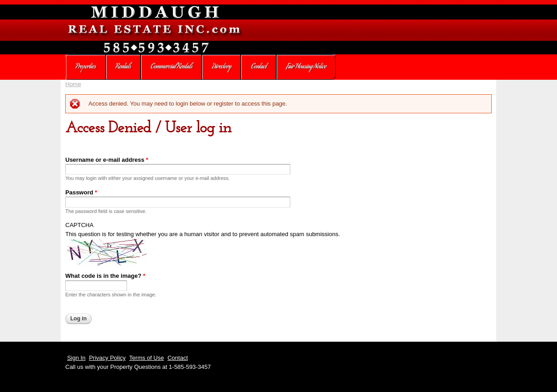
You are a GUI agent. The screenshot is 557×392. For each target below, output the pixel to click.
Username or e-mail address (107, 160)
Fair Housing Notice (306, 67)
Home (73, 84)
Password (81, 192)
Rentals (123, 67)
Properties (86, 67)
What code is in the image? (105, 276)
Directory (222, 67)
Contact (259, 67)
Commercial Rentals (171, 67)
